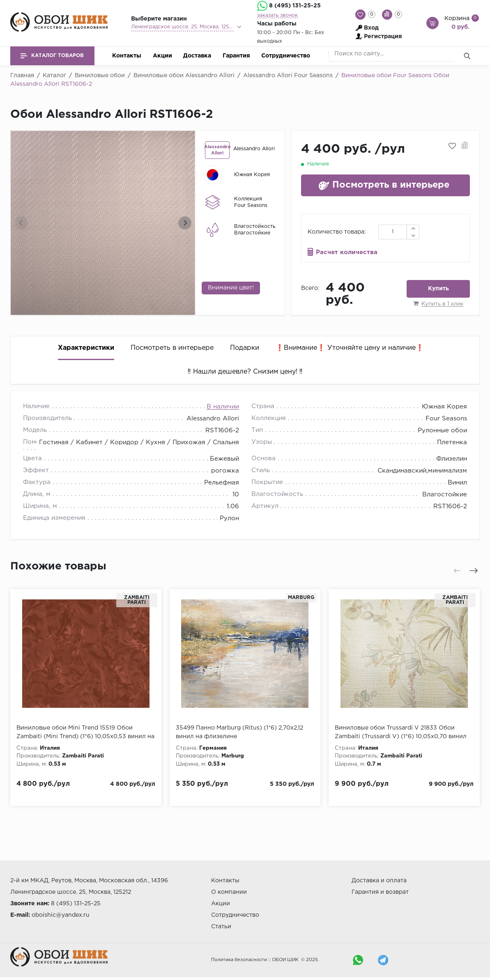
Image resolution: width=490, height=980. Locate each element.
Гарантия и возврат (380, 892)
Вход (371, 28)
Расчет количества (347, 252)
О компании (229, 892)
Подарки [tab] (245, 348)
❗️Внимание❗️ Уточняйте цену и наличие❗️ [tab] (350, 348)
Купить (438, 289)
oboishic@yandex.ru (61, 915)
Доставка (197, 56)
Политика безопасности (239, 960)
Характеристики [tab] (86, 348)
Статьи (221, 927)
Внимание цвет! (231, 288)
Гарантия (236, 56)
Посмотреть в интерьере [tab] (172, 348)
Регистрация (383, 37)
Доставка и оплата (379, 881)
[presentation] (21, 223)
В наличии (223, 407)
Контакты (127, 56)
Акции (162, 56)
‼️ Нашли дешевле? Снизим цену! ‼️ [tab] (245, 372)
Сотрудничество (286, 56)
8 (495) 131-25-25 (295, 6)
